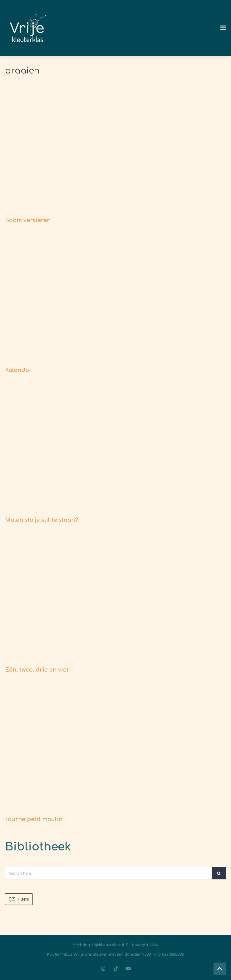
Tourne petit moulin (34, 819)
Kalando (17, 370)
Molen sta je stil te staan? (42, 520)
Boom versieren (28, 220)
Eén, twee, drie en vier (37, 670)
